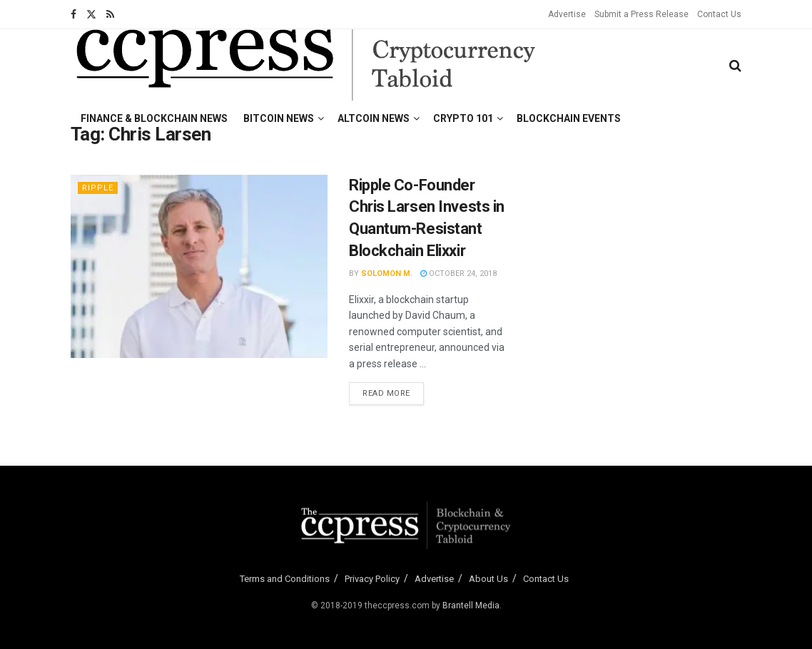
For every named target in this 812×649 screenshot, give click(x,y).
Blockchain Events (569, 118)
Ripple (98, 188)
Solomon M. (387, 274)
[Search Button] (735, 66)
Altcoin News (374, 118)
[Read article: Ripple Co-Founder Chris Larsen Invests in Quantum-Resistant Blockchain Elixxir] (199, 266)
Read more (393, 392)
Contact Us (719, 14)
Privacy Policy (372, 579)
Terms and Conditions (285, 579)
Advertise (567, 14)
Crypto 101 (463, 118)
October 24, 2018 (458, 274)
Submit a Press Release (641, 14)
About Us (488, 579)
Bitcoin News (279, 118)
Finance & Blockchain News (154, 118)
